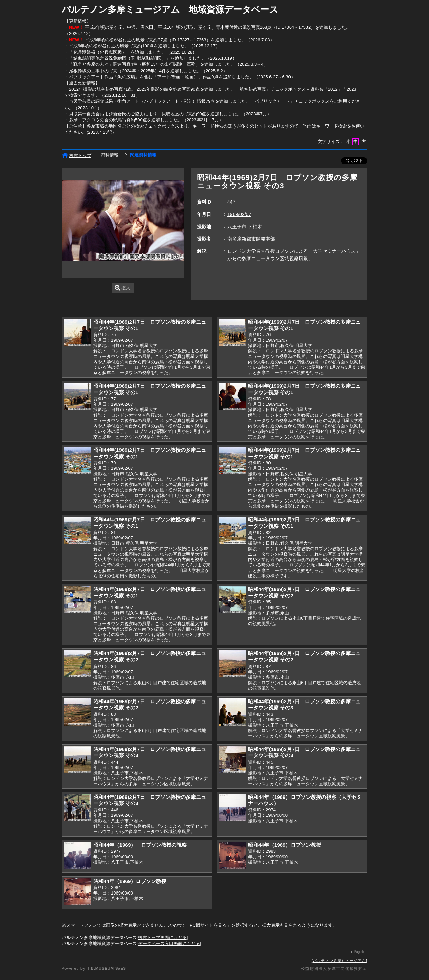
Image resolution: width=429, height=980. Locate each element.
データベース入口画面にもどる (169, 944)
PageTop (361, 952)
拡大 (123, 288)
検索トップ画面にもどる (162, 937)
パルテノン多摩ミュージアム (339, 961)
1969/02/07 (239, 214)
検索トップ (77, 156)
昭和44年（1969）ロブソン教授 (285, 845)
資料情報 (110, 155)
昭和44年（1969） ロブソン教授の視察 (140, 845)
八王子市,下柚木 (245, 227)
